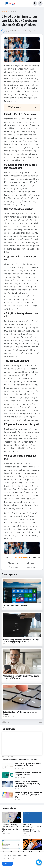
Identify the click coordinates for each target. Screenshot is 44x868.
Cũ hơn (38, 722)
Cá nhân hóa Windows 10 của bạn (15, 606)
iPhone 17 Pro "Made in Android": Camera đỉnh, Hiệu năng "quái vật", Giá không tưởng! (27, 784)
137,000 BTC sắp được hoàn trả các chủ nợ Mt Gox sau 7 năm (28, 765)
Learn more (15, 858)
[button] (3, 3)
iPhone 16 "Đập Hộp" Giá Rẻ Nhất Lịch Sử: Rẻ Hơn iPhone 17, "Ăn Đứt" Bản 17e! (28, 795)
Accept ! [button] (7, 864)
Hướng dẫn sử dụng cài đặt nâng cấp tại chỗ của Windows (20, 713)
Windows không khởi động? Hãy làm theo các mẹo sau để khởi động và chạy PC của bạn (21, 641)
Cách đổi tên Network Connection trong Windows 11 (21, 760)
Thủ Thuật (13, 12)
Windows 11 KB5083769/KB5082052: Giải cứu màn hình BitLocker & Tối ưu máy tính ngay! (32, 829)
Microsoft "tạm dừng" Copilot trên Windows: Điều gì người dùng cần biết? (10, 828)
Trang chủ (5, 12)
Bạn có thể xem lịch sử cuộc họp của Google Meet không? (28, 774)
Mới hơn (6, 722)
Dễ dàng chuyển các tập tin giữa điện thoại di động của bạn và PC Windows (21, 677)
